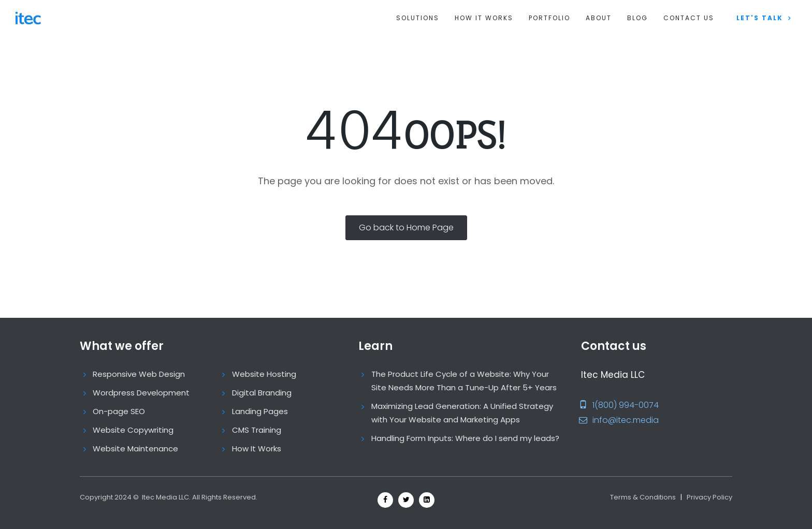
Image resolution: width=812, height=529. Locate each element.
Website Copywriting (133, 430)
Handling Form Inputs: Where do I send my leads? (465, 438)
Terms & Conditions (643, 497)
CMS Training (257, 430)
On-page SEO (119, 411)
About (599, 18)
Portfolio (549, 18)
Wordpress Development (141, 393)
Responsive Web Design (139, 374)
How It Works (484, 18)
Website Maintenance (135, 449)
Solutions (418, 18)
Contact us (689, 18)
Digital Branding (262, 393)
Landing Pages (260, 411)
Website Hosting (264, 374)
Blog (637, 18)
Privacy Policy (709, 497)
